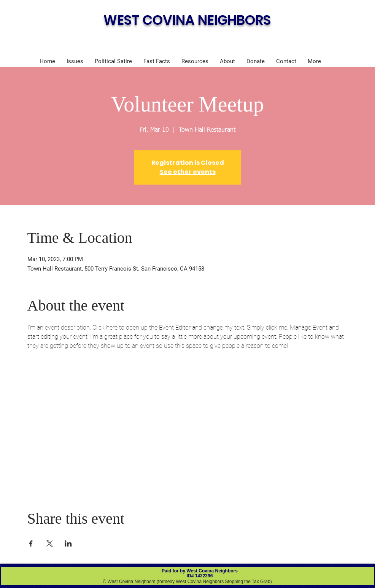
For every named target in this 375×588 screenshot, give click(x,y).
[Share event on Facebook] (31, 543)
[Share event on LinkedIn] (68, 543)
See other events (188, 172)
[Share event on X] (50, 543)
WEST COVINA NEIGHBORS (187, 20)
